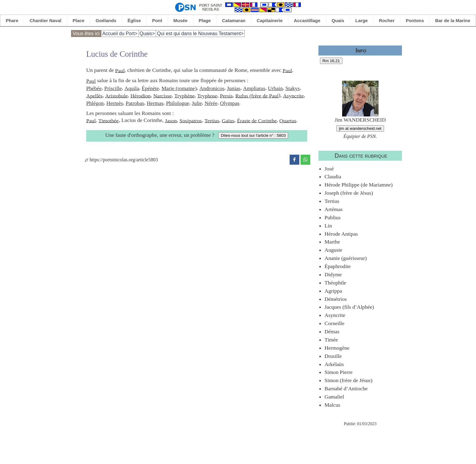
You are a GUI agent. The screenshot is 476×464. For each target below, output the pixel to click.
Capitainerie (270, 20)
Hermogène (337, 348)
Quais (338, 20)
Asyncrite (293, 96)
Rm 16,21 (331, 61)
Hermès (115, 103)
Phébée (94, 88)
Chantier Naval (45, 20)
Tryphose (207, 96)
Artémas (334, 209)
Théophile (335, 283)
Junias (234, 88)
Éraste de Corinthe (257, 120)
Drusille (333, 356)
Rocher (387, 20)
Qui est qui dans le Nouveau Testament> (200, 34)
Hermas (155, 103)
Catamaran (234, 20)
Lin (328, 226)
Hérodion (141, 96)
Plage (205, 20)
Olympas (230, 103)
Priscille (113, 88)
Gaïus (228, 120)
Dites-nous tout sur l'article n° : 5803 (253, 135)
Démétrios (336, 299)
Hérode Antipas (341, 234)
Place (78, 20)
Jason (171, 120)
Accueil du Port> (120, 34)
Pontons (415, 20)
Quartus (288, 120)
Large (362, 20)
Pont (157, 20)
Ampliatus (254, 88)
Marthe (332, 242)
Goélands (106, 20)
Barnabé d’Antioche (346, 388)
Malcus (332, 405)
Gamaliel (334, 397)
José (329, 169)
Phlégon (95, 103)
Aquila (132, 88)
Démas (332, 331)
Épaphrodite (338, 266)
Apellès (94, 96)
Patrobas (135, 103)
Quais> (147, 34)
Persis (226, 96)
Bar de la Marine (453, 20)
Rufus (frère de (252, 96)
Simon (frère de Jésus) (348, 380)
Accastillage (307, 20)
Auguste (333, 250)
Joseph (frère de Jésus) (349, 193)
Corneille (334, 323)
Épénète (150, 88)
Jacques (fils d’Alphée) (349, 307)
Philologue (178, 103)
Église (134, 20)
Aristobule (117, 96)
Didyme (333, 274)
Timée (331, 340)
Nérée (211, 103)
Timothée (109, 120)
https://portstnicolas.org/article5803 (121, 160)
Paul (120, 70)
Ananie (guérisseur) (346, 258)
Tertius (212, 120)
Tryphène (184, 96)
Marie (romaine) (179, 88)
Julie (197, 103)
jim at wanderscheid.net (360, 128)
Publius (333, 217)
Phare (12, 20)
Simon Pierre (338, 372)
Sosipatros (190, 120)
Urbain (275, 88)
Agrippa (333, 291)
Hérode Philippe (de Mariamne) (359, 185)
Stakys (292, 88)
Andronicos (212, 88)
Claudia (333, 177)
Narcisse (163, 96)
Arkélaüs (334, 364)
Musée (180, 20)
